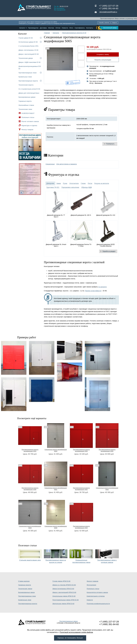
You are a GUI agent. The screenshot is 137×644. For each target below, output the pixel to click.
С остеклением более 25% (28, 46)
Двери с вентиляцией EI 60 (29, 54)
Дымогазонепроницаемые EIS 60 (30, 67)
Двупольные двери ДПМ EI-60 (63, 604)
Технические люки (25, 109)
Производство (33, 28)
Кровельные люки (25, 77)
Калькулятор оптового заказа (97, 592)
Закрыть (115, 23)
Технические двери (26, 58)
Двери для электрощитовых (29, 93)
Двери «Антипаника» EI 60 (28, 50)
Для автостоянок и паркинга (67, 164)
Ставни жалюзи (24, 581)
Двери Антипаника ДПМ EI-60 (63, 589)
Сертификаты (80, 28)
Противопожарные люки (28, 73)
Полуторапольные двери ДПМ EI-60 (66, 600)
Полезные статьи (28, 117)
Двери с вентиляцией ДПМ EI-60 (64, 592)
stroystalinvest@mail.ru (108, 12)
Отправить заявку (103, 54)
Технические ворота (26, 85)
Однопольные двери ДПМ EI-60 (64, 596)
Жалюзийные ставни (26, 105)
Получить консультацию (103, 60)
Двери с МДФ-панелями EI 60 (29, 62)
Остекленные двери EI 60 (28, 42)
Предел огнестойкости (93, 291)
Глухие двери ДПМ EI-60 (61, 581)
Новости (65, 28)
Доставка (43, 28)
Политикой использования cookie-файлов (76, 632)
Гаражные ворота (25, 101)
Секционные (50, 164)
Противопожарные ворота (28, 81)
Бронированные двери (27, 97)
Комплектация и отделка (96, 596)
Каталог (22, 28)
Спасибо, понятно (104, 23)
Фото (71, 28)
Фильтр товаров (27, 130)
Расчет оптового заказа (30, 121)
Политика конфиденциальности (98, 604)
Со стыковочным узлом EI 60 (29, 89)
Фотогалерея (91, 585)
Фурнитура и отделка (29, 125)
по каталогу (102, 287)
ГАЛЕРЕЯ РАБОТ (28, 113)
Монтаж (51, 28)
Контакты (90, 28)
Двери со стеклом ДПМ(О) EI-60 (64, 585)
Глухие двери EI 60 (26, 38)
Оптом (58, 28)
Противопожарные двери (69, 621)
